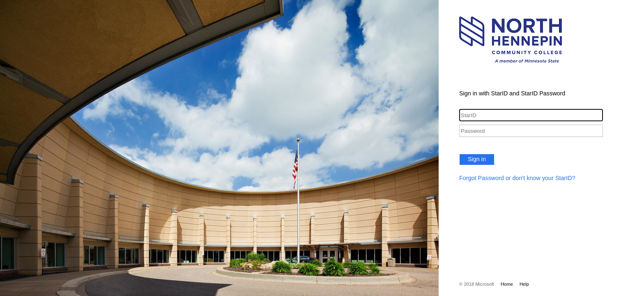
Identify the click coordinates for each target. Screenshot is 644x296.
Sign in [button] (477, 159)
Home (507, 284)
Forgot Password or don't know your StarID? (517, 178)
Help (524, 284)
